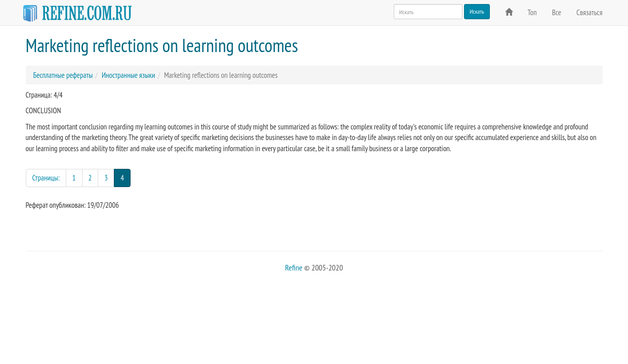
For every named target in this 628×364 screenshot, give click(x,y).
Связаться (589, 12)
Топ (532, 12)
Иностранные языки (129, 75)
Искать (477, 11)
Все (557, 12)
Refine (294, 267)
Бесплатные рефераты (63, 75)
